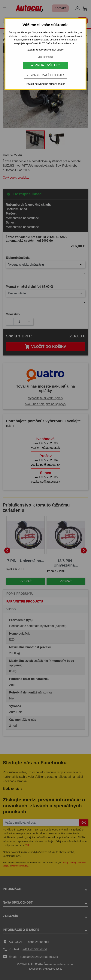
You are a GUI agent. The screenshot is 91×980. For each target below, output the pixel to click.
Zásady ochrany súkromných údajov (45, 50)
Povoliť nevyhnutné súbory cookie (46, 84)
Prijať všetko (45, 65)
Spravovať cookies (45, 75)
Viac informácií (46, 57)
